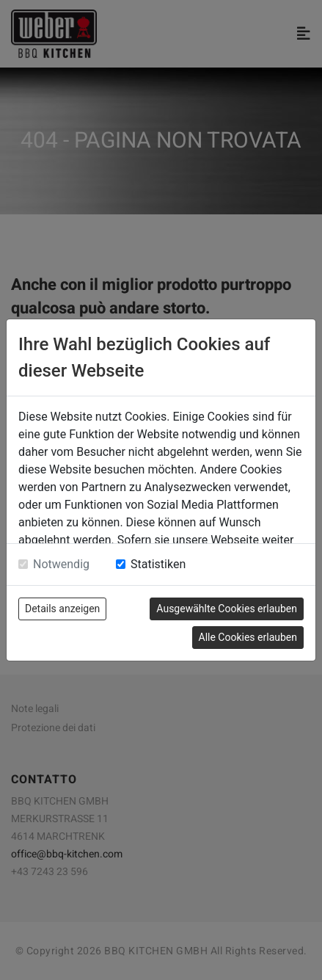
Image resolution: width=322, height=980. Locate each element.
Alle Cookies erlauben (248, 637)
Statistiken (158, 564)
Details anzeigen (62, 609)
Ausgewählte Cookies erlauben (227, 609)
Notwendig (61, 564)
